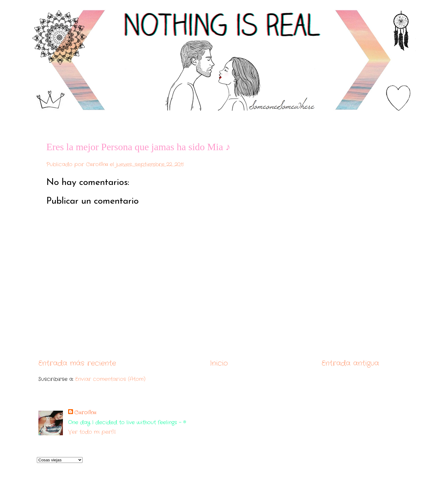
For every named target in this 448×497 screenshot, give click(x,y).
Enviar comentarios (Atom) (110, 379)
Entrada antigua (350, 363)
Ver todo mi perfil (92, 432)
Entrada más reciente (77, 363)
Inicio (219, 363)
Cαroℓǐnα (85, 413)
